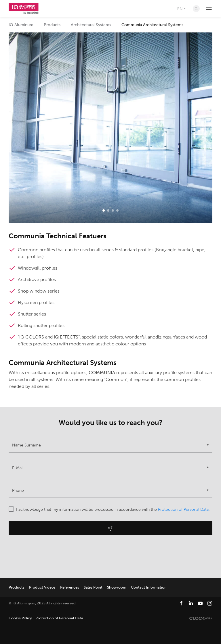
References (70, 587)
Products (52, 25)
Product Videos (42, 587)
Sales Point (93, 587)
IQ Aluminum (21, 25)
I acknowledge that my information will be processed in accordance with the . (109, 509)
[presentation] (52, 555)
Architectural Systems (91, 25)
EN (182, 9)
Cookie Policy (20, 618)
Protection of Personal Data (183, 509)
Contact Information (149, 587)
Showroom (117, 587)
